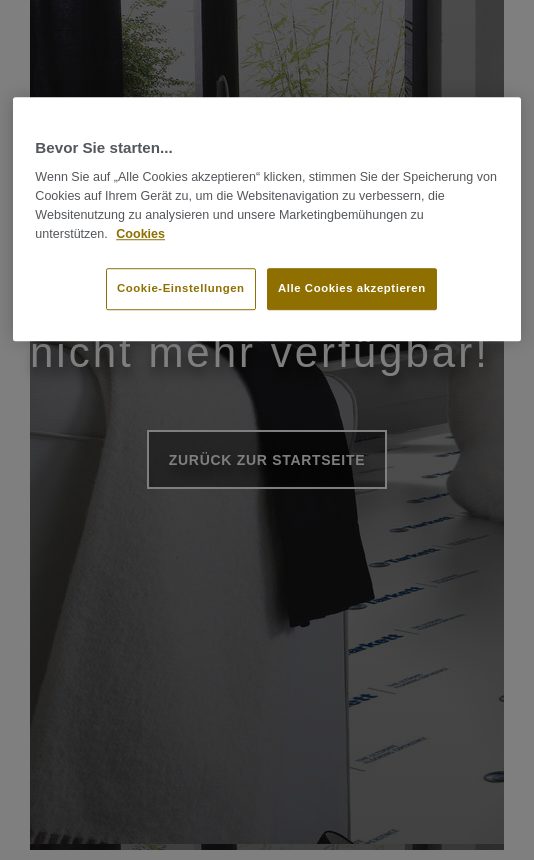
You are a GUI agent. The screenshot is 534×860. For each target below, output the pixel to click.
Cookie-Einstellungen (181, 289)
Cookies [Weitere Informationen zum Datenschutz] (140, 234)
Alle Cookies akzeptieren (352, 289)
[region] (266, 219)
